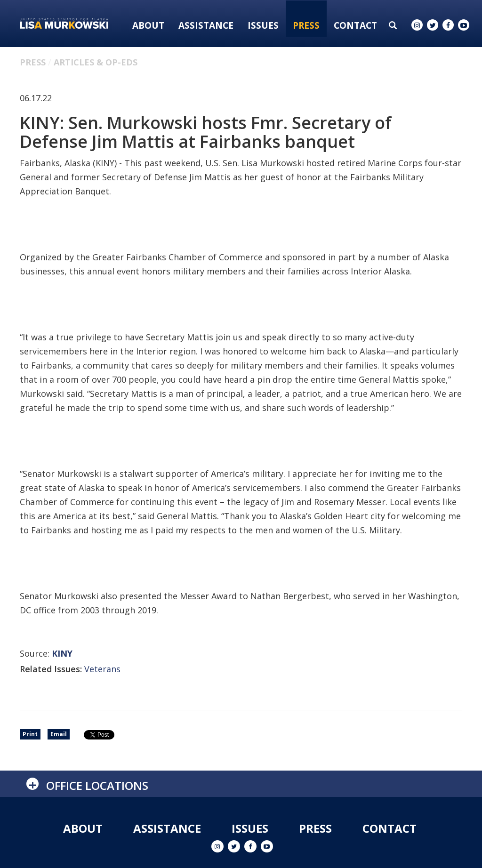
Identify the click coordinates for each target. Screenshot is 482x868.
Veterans (102, 669)
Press (306, 25)
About (148, 25)
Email (59, 734)
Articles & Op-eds (96, 62)
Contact (355, 25)
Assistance (206, 25)
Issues (263, 25)
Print (30, 734)
